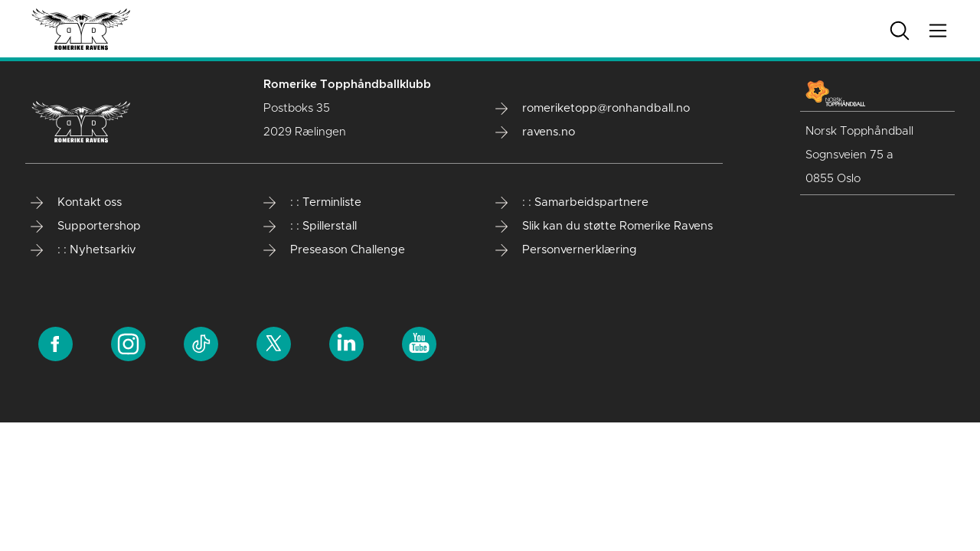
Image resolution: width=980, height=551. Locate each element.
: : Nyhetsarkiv (83, 250)
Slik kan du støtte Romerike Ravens (604, 227)
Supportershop (86, 227)
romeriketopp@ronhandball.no (593, 109)
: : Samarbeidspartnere (572, 203)
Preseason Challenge (334, 250)
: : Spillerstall (310, 227)
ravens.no (535, 132)
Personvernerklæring (566, 250)
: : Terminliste (312, 203)
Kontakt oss (76, 203)
